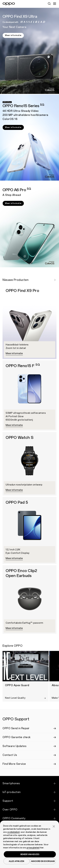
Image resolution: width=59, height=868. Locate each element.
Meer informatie (13, 35)
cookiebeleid (13, 832)
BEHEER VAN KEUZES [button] (30, 854)
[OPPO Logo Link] (9, 4)
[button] (54, 826)
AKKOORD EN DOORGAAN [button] (43, 861)
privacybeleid (33, 848)
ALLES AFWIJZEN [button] (16, 861)
